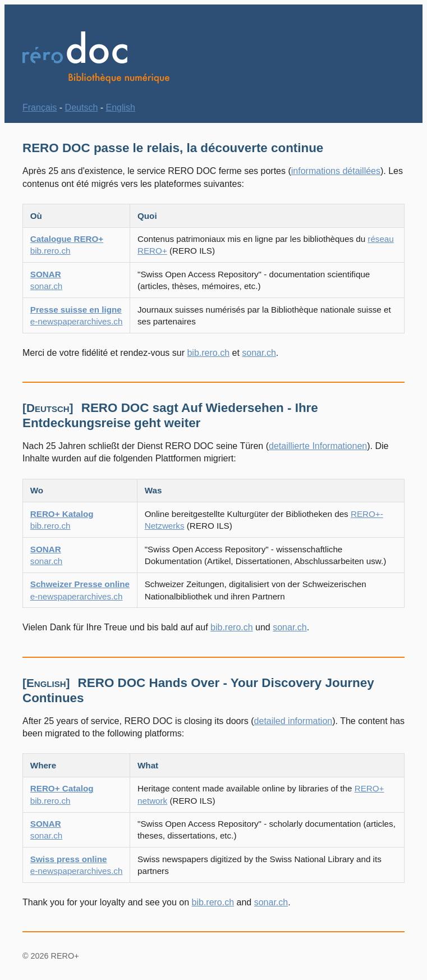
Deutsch (82, 107)
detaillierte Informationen (318, 446)
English (121, 107)
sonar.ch (259, 353)
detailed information (293, 721)
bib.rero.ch (208, 353)
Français (40, 107)
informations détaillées (336, 171)
